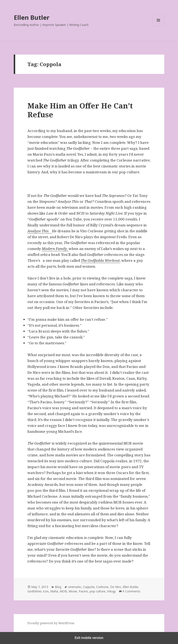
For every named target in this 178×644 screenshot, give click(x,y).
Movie (73, 591)
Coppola (89, 587)
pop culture (98, 591)
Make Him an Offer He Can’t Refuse (80, 110)
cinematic (75, 587)
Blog (58, 587)
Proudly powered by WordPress (51, 623)
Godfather (34, 591)
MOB (63, 591)
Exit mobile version (89, 638)
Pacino (83, 591)
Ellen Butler (32, 17)
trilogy (111, 591)
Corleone (102, 587)
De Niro (116, 587)
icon (46, 591)
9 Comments (131, 591)
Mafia (54, 591)
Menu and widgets (158, 26)
